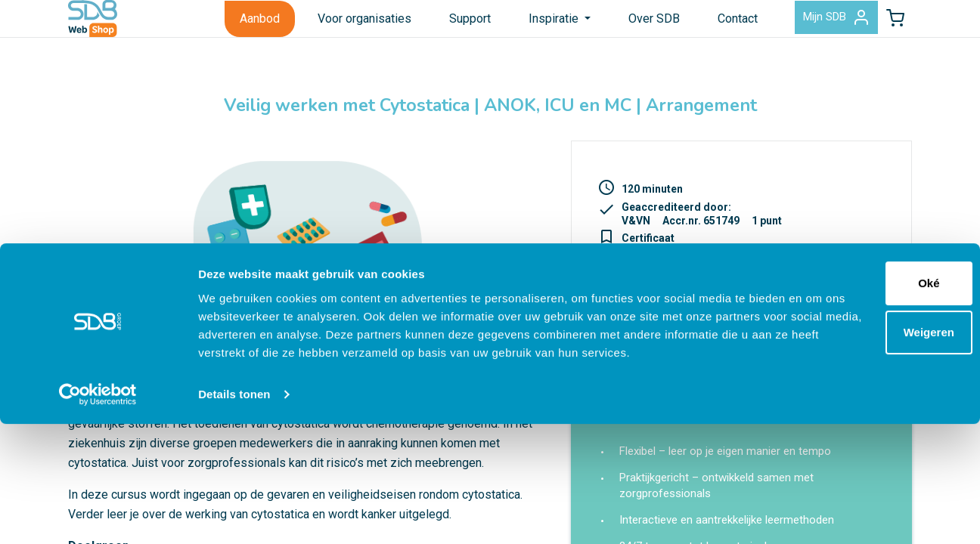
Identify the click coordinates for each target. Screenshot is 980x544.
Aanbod (222, 25)
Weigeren (853, 434)
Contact (700, 25)
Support (432, 25)
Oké (854, 385)
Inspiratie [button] (517, 25)
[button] (885, 26)
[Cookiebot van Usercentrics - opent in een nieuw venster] (98, 515)
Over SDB (616, 25)
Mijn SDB (808, 26)
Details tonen (234, 514)
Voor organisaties (327, 25)
